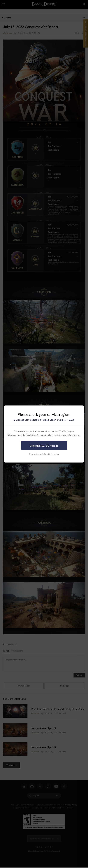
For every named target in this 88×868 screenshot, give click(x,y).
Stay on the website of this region (44, 454)
